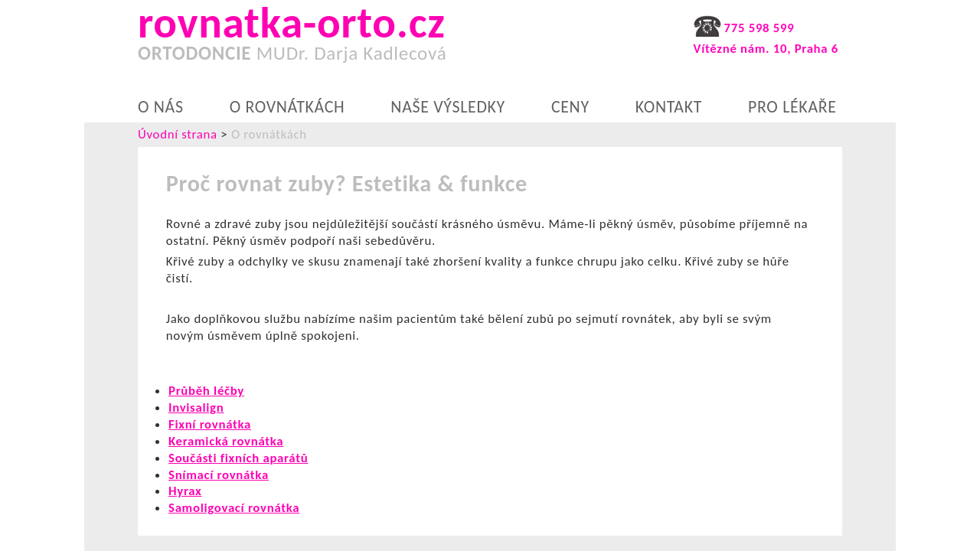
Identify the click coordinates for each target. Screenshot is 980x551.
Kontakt (669, 107)
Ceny (570, 107)
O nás (161, 107)
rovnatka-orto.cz (323, 38)
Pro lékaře (792, 107)
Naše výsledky (448, 107)
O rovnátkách (287, 107)
